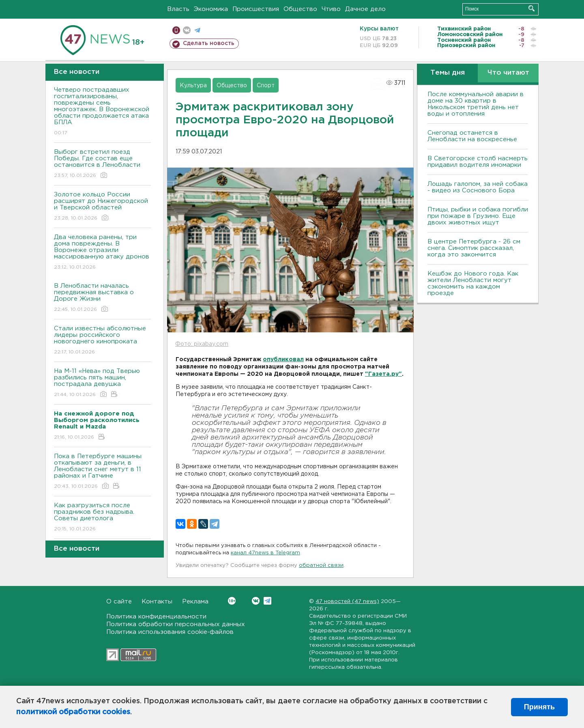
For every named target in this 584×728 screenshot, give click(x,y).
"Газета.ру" (383, 374)
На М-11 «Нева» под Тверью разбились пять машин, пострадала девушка (102, 383)
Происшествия (256, 9)
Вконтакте (232, 601)
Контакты (157, 602)
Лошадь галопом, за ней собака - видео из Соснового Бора (478, 187)
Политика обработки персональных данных (176, 624)
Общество (300, 9)
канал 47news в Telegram (265, 553)
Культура (193, 86)
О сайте (119, 602)
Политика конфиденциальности (156, 617)
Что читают (508, 73)
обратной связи (321, 565)
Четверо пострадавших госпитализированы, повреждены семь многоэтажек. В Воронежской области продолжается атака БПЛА (102, 112)
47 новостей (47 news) (347, 602)
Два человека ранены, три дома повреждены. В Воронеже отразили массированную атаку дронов (102, 253)
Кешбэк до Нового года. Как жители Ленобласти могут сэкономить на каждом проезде (473, 283)
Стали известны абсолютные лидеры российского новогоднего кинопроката (102, 341)
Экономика (211, 9)
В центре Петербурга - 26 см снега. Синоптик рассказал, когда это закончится (474, 248)
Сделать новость (209, 43)
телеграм (197, 30)
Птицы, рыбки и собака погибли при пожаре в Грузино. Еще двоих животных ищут (478, 216)
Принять (539, 707)
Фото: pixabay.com (202, 344)
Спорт (266, 86)
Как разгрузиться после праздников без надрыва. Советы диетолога (102, 518)
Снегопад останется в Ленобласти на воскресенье (472, 136)
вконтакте (187, 30)
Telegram (267, 601)
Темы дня (448, 73)
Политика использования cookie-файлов (170, 632)
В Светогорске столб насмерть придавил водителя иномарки (478, 162)
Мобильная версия (176, 30)
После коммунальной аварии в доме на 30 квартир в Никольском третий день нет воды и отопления (476, 104)
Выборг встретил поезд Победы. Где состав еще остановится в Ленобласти (102, 164)
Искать (531, 8)
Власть (178, 9)
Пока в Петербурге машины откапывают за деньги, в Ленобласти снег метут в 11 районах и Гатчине (102, 472)
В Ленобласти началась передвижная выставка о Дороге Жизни (102, 298)
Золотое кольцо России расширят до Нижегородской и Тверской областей (102, 207)
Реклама (195, 602)
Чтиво (331, 9)
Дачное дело (365, 9)
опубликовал (283, 360)
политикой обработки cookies (73, 712)
